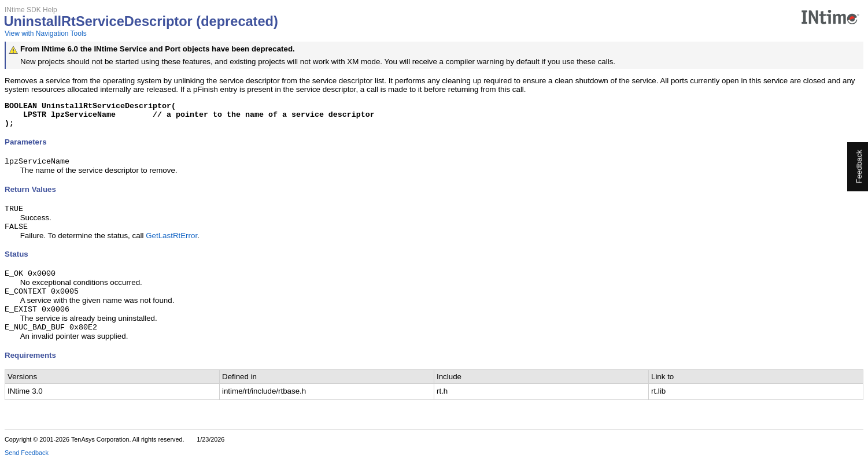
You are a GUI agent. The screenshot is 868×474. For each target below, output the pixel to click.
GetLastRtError (171, 244)
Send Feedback (27, 466)
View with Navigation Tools (46, 34)
